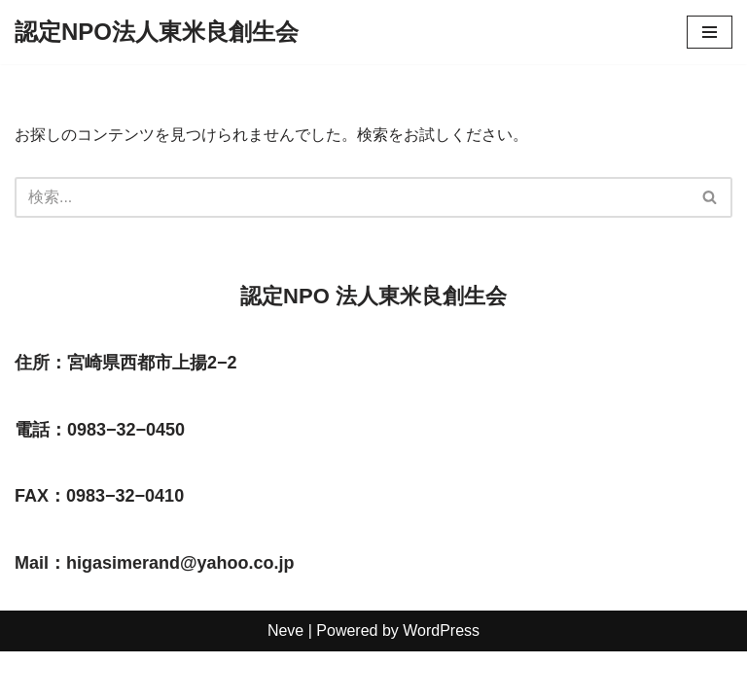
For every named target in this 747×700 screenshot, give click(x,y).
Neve (285, 679)
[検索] (352, 197)
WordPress (441, 679)
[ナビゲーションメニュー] (710, 32)
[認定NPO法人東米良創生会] (157, 32)
